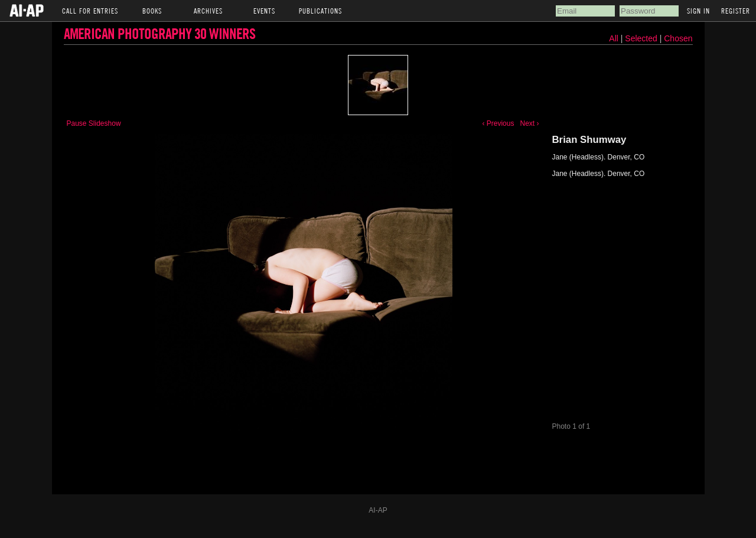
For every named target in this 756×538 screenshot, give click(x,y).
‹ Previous (498, 123)
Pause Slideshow (94, 123)
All (614, 38)
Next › (529, 123)
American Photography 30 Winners (159, 33)
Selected (642, 38)
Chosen (678, 38)
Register (736, 11)
